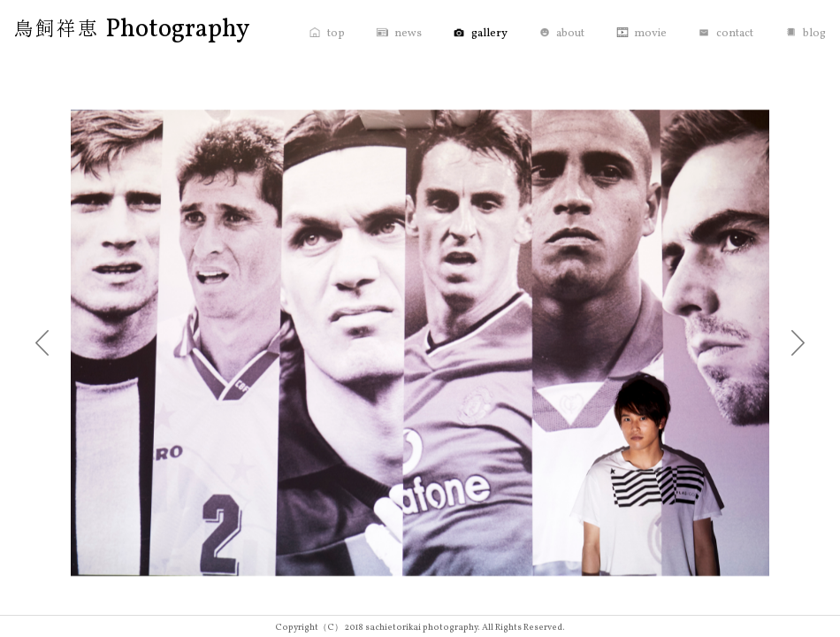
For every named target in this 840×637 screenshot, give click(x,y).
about (570, 34)
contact (735, 34)
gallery (489, 34)
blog (814, 34)
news (408, 34)
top (336, 34)
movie (650, 34)
